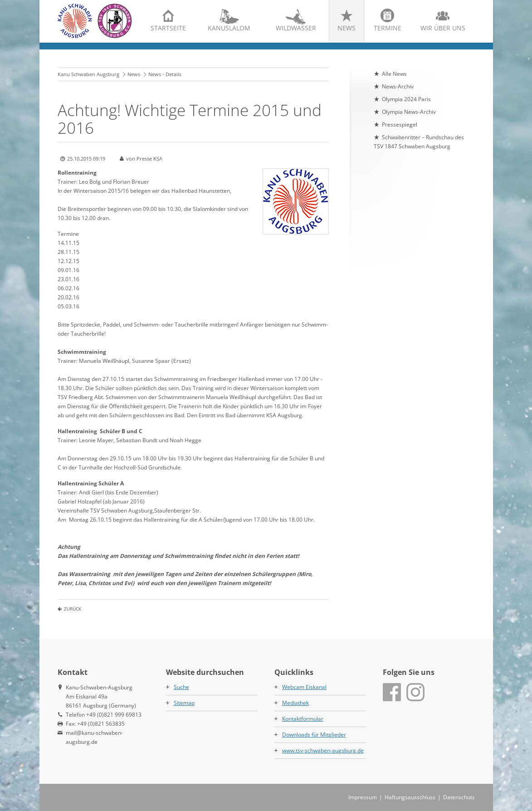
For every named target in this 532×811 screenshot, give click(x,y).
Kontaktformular (303, 719)
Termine (388, 28)
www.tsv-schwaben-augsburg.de (323, 750)
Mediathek (295, 703)
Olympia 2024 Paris (406, 99)
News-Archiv (398, 86)
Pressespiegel (400, 125)
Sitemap (184, 703)
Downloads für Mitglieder (314, 735)
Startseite (168, 28)
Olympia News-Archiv (409, 112)
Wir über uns (443, 28)
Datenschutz (459, 797)
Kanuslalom (229, 28)
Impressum (363, 797)
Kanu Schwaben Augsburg (88, 74)
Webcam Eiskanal (304, 687)
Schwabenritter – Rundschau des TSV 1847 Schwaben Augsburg (419, 142)
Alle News (394, 74)
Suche (181, 687)
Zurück (73, 609)
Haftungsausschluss (410, 797)
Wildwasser (296, 28)
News (347, 28)
